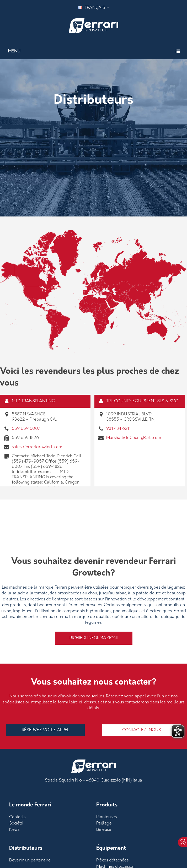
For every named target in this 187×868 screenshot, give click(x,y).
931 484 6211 (118, 429)
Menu (14, 51)
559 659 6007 (26, 429)
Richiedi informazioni (94, 638)
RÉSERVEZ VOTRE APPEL (45, 730)
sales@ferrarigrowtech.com (37, 447)
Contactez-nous (142, 730)
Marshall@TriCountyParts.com (134, 438)
